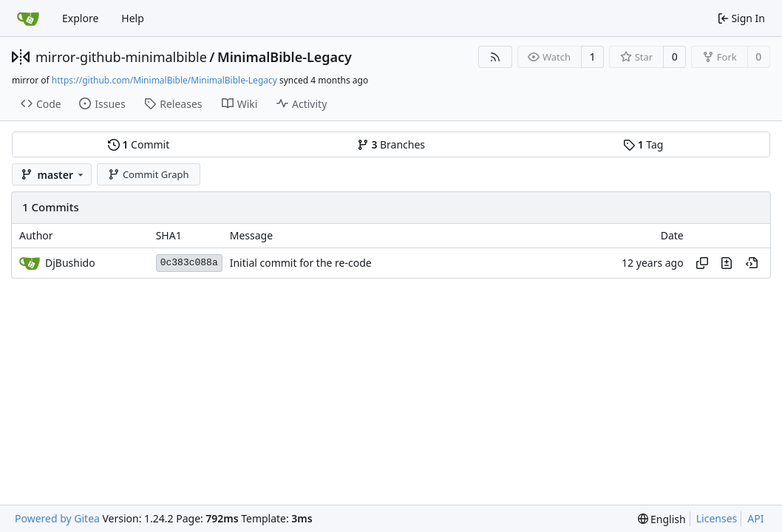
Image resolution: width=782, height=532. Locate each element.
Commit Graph (148, 174)
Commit (139, 144)
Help (133, 18)
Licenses (717, 518)
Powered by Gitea (57, 518)
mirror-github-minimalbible (121, 57)
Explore (80, 18)
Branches (391, 144)
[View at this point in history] (752, 263)
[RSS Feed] (495, 57)
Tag (643, 144)
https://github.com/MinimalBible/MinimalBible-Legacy (164, 80)
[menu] (662, 519)
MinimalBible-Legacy (285, 57)
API (755, 518)
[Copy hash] (702, 263)
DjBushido (70, 263)
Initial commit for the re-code (301, 263)
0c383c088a (189, 263)
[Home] (28, 18)
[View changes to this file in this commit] (727, 263)
